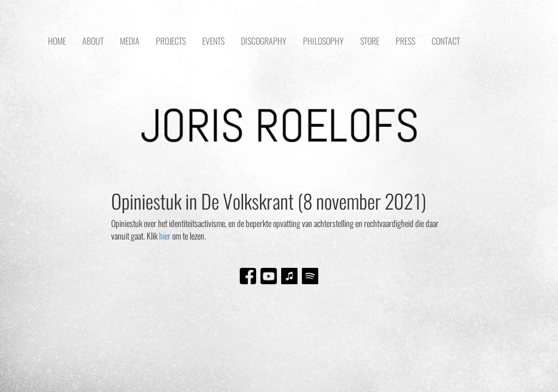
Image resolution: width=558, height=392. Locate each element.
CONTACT (446, 41)
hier (165, 236)
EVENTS (213, 41)
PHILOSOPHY (323, 41)
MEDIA (130, 41)
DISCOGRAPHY (264, 41)
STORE (370, 41)
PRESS (405, 41)
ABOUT (93, 41)
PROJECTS (171, 41)
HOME (57, 41)
